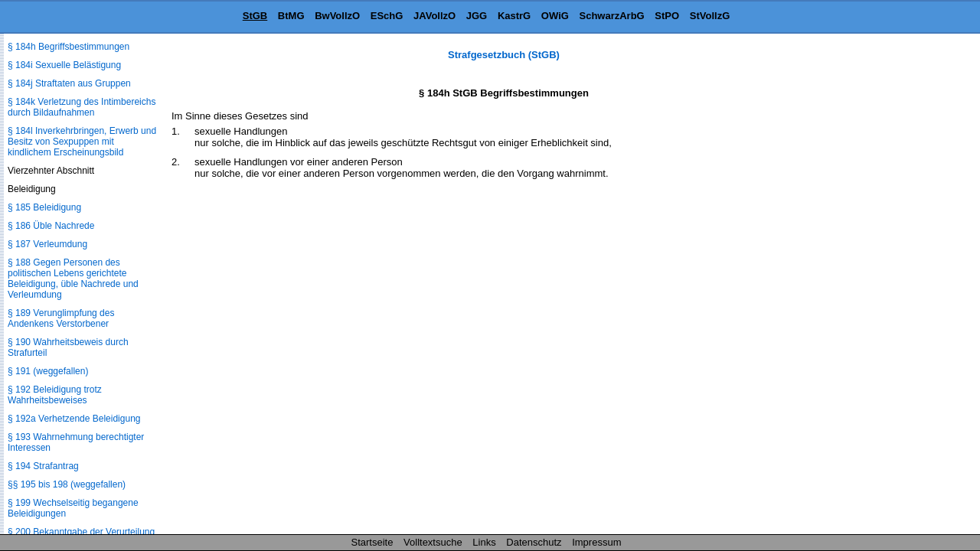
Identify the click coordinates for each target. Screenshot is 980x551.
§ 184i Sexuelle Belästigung (64, 65)
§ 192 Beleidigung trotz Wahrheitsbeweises (55, 395)
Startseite (372, 542)
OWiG (555, 16)
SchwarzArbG (611, 16)
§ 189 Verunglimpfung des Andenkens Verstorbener (61, 318)
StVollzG (710, 16)
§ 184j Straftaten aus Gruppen (69, 83)
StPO (667, 16)
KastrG (514, 16)
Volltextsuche (433, 542)
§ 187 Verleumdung (47, 244)
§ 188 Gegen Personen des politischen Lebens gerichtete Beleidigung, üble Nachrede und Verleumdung (73, 279)
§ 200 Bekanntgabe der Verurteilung (81, 532)
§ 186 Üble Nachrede (51, 226)
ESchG (387, 16)
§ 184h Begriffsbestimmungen (69, 47)
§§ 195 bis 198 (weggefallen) (67, 484)
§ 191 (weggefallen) (48, 371)
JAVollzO (434, 16)
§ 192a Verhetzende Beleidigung (74, 419)
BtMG (291, 16)
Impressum (596, 542)
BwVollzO (337, 16)
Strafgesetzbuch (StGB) (504, 55)
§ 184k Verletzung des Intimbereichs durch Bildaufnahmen (82, 107)
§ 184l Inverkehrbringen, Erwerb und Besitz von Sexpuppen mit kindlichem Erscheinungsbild (82, 142)
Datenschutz (534, 542)
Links (484, 542)
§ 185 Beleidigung (44, 207)
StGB (255, 16)
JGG (477, 16)
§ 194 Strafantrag (43, 466)
